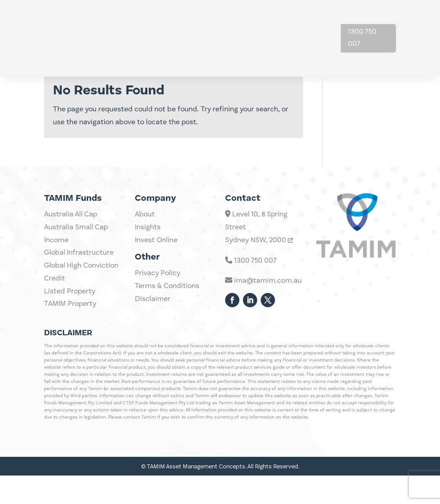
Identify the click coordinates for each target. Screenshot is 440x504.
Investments (208, 21)
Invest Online (156, 278)
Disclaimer (153, 337)
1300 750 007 (362, 38)
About (301, 21)
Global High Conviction (81, 318)
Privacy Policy (157, 311)
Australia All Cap (71, 267)
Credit (54, 331)
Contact (305, 55)
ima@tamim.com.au (263, 328)
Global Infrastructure (79, 305)
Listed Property (70, 344)
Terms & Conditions (167, 324)
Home (167, 21)
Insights (260, 21)
